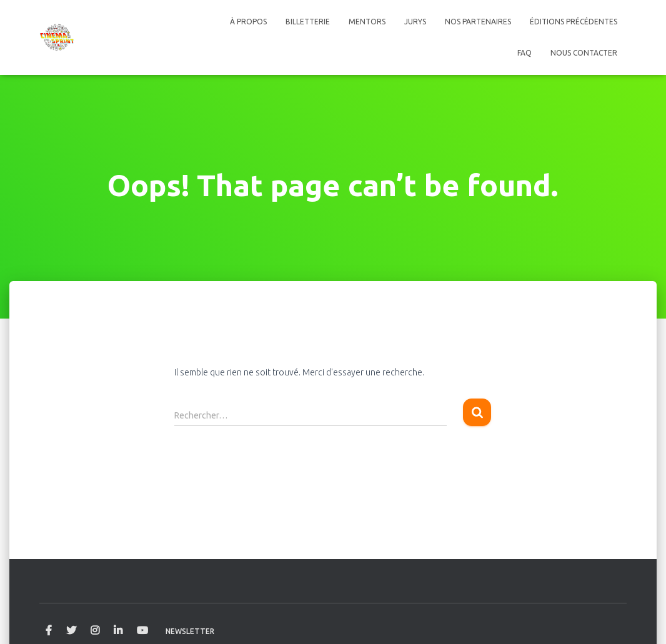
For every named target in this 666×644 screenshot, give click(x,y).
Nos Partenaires (478, 22)
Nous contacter (584, 53)
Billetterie (308, 22)
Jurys (415, 22)
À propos (248, 22)
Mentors (367, 22)
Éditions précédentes (574, 22)
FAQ (524, 53)
